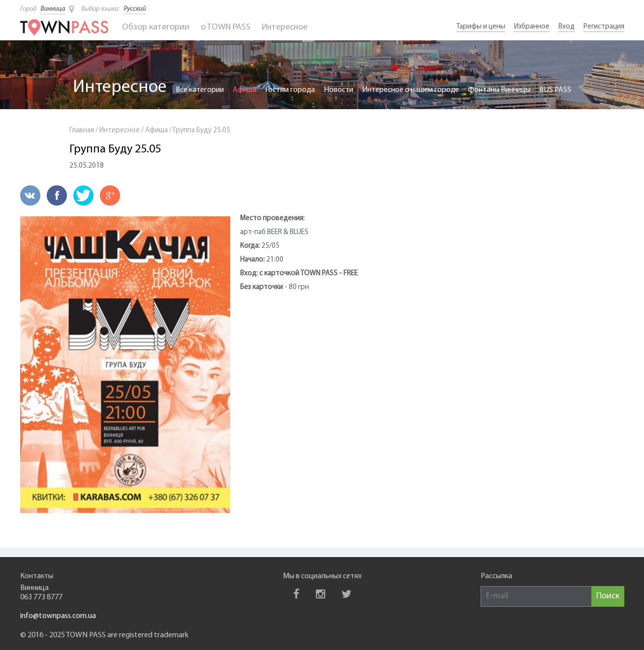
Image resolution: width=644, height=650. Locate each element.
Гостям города (290, 90)
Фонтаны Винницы (499, 90)
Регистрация (604, 27)
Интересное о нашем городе (411, 90)
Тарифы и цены (481, 27)
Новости (338, 90)
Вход (567, 27)
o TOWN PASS (226, 27)
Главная (82, 131)
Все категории (200, 90)
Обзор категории (156, 27)
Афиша (245, 90)
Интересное (285, 27)
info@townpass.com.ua (58, 616)
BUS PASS (555, 90)
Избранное (532, 27)
